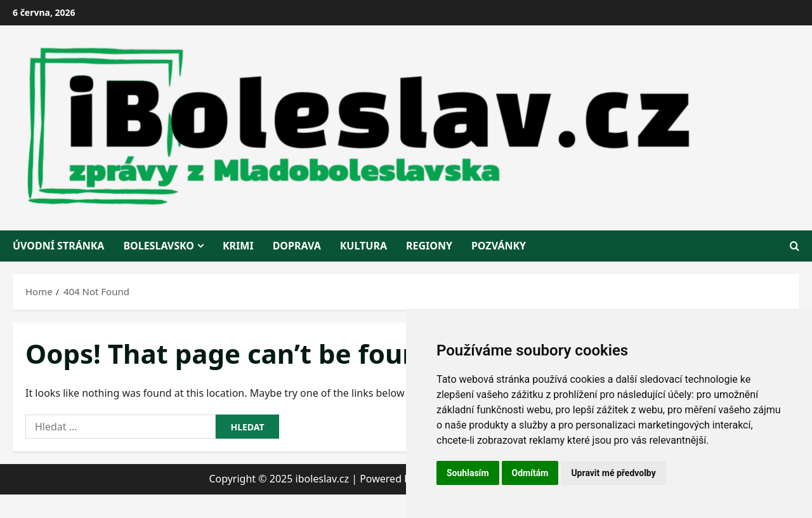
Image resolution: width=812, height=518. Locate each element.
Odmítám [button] (530, 473)
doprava (297, 246)
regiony (429, 246)
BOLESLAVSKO (159, 246)
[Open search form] (795, 246)
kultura (363, 246)
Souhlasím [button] (468, 473)
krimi (238, 246)
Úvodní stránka (58, 246)
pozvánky (499, 246)
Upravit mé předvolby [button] (613, 473)
